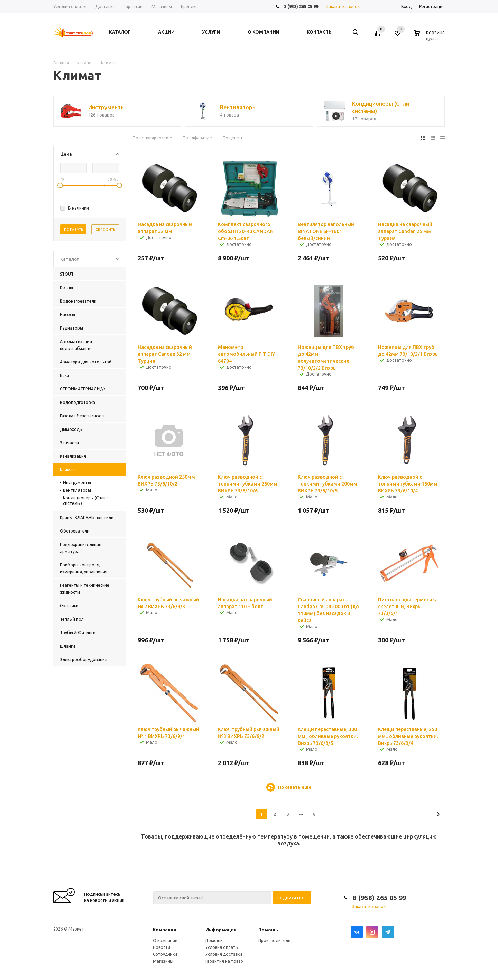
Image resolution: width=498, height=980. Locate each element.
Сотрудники (165, 954)
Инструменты (77, 483)
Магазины (163, 961)
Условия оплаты (222, 947)
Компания (164, 930)
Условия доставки (224, 954)
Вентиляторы (77, 490)
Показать (73, 229)
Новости (162, 947)
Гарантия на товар (224, 961)
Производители (274, 940)
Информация (221, 930)
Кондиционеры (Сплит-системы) (86, 501)
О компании (165, 940)
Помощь (268, 930)
